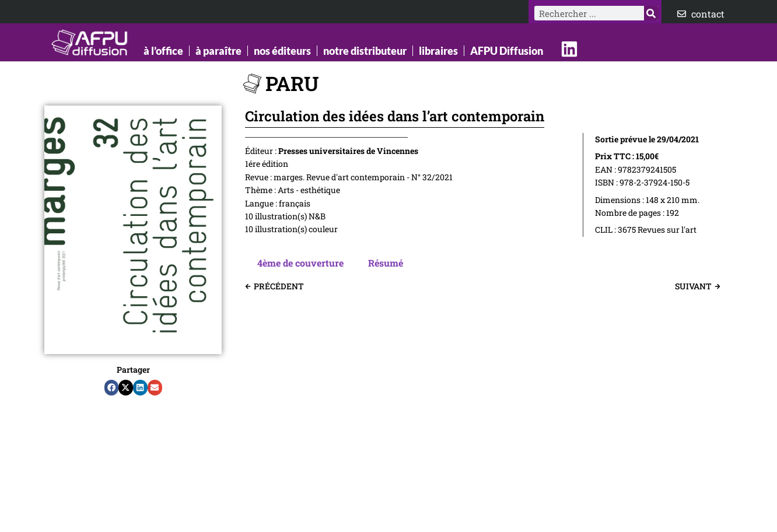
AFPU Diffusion (507, 51)
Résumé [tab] (386, 263)
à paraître (218, 51)
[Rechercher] (651, 13)
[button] (112, 388)
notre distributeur (365, 51)
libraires (438, 51)
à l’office (163, 51)
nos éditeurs (282, 51)
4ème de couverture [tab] (300, 263)
